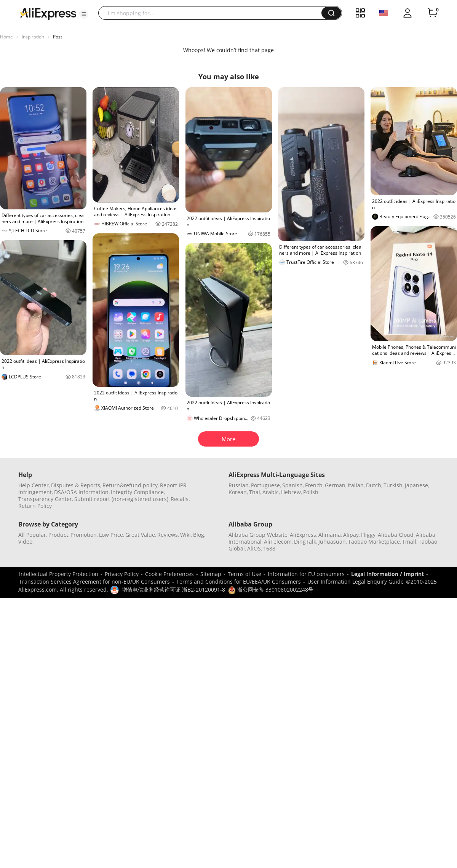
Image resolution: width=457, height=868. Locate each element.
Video (25, 542)
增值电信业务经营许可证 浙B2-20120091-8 (173, 590)
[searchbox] (213, 13)
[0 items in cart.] (433, 13)
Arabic (271, 492)
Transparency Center (45, 499)
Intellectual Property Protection (59, 574)
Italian (356, 485)
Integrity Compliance (137, 492)
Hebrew (291, 492)
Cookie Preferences (169, 574)
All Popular (32, 535)
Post (58, 37)
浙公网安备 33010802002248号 (271, 590)
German (335, 485)
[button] (84, 14)
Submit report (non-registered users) (121, 499)
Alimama (330, 535)
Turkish (393, 485)
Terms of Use (244, 574)
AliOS (254, 548)
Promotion (84, 535)
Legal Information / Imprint (387, 574)
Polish (311, 492)
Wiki (185, 535)
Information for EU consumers (306, 574)
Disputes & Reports (76, 485)
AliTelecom (278, 542)
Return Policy (35, 506)
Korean (238, 492)
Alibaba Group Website (258, 535)
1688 (269, 548)
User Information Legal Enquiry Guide (356, 582)
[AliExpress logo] (48, 13)
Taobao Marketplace (374, 542)
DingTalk (305, 542)
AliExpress (303, 535)
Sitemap (211, 574)
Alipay (351, 535)
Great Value (140, 535)
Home (6, 37)
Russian (239, 485)
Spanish (292, 485)
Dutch (374, 485)
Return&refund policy (130, 485)
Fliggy (368, 535)
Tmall (409, 542)
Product (58, 535)
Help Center (34, 485)
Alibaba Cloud (396, 535)
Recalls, (180, 499)
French (314, 485)
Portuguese (265, 485)
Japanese (416, 485)
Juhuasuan (332, 542)
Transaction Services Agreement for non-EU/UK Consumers (94, 582)
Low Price (111, 535)
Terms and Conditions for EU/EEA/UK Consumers (239, 582)
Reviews (168, 535)
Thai (255, 492)
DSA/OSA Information (81, 492)
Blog (199, 535)
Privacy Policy (122, 574)
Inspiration (33, 37)
